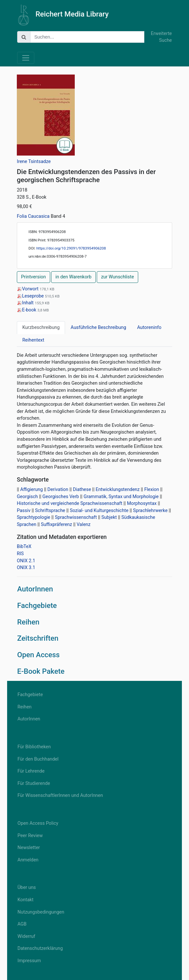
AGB (22, 924)
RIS (20, 554)
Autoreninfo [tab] (149, 327)
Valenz (84, 525)
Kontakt (26, 900)
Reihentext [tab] (33, 340)
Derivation (58, 490)
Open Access (38, 655)
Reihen (28, 622)
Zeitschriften (38, 638)
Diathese (82, 490)
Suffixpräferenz (56, 525)
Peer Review (30, 836)
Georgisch (27, 497)
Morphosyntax (142, 503)
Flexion (152, 490)
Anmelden (28, 860)
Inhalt (26, 303)
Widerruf (26, 936)
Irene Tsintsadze (34, 162)
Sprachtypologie (33, 517)
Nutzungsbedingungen (41, 912)
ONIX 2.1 (26, 561)
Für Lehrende (31, 771)
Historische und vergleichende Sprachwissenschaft (70, 503)
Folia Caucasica (34, 216)
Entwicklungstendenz (117, 490)
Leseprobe (31, 296)
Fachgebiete (37, 605)
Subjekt (109, 517)
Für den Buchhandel (38, 759)
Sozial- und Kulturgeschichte (99, 511)
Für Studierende (34, 783)
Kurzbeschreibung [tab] (41, 327)
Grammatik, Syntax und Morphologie (121, 497)
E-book (27, 310)
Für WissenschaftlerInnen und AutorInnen (60, 795)
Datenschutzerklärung (40, 948)
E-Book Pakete (41, 671)
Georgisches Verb (61, 497)
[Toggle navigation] (26, 58)
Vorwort (28, 289)
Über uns (27, 887)
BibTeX (24, 547)
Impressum (29, 961)
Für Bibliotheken (34, 747)
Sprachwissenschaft (76, 517)
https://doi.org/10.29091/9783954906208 (71, 248)
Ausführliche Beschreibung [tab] (98, 327)
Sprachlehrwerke (150, 511)
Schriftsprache (50, 511)
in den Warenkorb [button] (73, 277)
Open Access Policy (38, 823)
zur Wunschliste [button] (117, 277)
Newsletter (29, 848)
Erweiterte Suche (161, 37)
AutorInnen (35, 589)
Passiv (24, 511)
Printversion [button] (33, 277)
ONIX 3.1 (26, 568)
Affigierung (32, 490)
